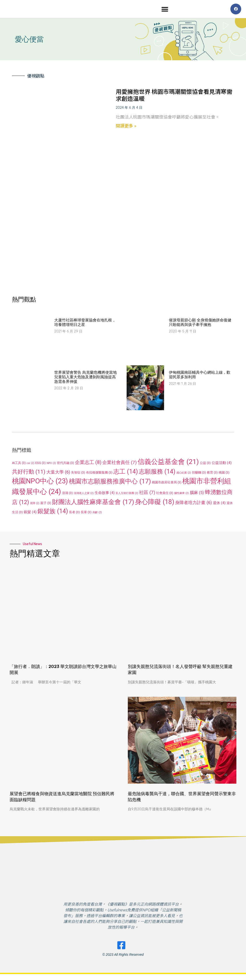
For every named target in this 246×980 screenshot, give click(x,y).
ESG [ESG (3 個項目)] (40, 464)
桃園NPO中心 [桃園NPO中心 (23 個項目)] (40, 482)
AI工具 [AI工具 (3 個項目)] (19, 464)
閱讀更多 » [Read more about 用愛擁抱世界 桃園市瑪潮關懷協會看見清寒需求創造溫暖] (126, 127)
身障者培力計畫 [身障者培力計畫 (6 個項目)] (194, 504)
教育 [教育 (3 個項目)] (212, 474)
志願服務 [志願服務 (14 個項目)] (157, 473)
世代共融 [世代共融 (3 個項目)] (65, 464)
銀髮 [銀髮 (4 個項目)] (30, 513)
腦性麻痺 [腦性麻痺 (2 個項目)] (181, 494)
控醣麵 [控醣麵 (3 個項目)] (199, 474)
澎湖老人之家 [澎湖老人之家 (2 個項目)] (84, 494)
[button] (165, 10)
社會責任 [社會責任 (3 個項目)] (165, 494)
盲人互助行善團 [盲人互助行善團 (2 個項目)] (127, 494)
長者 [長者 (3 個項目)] (74, 513)
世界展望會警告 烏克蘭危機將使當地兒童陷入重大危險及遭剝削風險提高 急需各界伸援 (86, 378)
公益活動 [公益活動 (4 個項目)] (222, 464)
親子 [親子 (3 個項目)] (46, 504)
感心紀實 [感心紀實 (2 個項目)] (184, 474)
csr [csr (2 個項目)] (31, 464)
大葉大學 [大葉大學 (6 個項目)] (58, 473)
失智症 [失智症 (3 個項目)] (78, 474)
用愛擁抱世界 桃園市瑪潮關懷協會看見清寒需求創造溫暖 (174, 96)
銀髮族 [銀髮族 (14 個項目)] (53, 512)
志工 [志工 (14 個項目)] (126, 473)
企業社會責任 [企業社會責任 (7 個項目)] (120, 464)
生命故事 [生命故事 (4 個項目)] (105, 494)
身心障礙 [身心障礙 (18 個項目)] (155, 503)
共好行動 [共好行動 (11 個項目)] (29, 473)
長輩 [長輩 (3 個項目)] (86, 513)
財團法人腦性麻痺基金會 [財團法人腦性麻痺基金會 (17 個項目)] (93, 503)
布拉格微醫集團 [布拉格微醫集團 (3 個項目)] (99, 474)
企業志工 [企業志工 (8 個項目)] (88, 463)
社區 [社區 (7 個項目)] (147, 494)
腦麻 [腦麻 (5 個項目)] (197, 494)
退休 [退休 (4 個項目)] (219, 504)
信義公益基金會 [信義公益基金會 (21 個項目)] (168, 463)
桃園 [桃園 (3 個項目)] (224, 474)
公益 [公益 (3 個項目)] (205, 464)
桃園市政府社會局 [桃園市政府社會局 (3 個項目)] (167, 484)
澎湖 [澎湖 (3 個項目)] (67, 494)
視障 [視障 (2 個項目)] (35, 504)
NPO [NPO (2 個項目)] (51, 464)
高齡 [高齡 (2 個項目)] (97, 514)
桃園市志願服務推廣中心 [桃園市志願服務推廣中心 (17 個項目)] (110, 482)
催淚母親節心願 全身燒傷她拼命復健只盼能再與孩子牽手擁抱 (200, 324)
